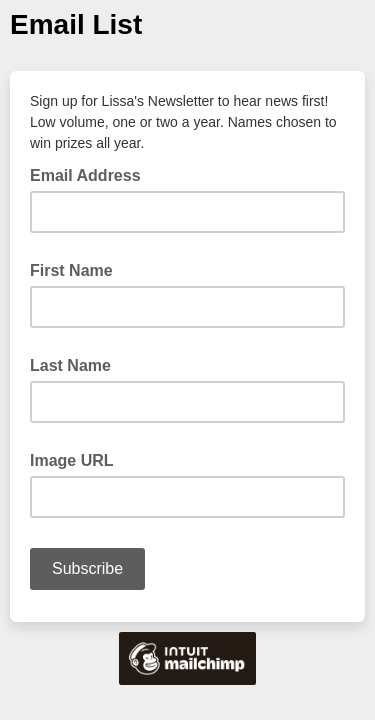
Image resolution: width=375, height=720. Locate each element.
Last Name (70, 365)
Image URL (72, 460)
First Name (71, 270)
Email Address (91, 174)
